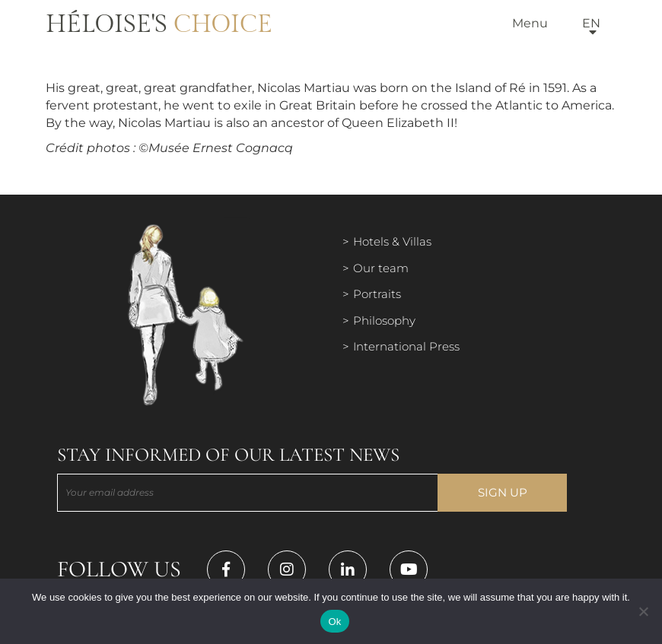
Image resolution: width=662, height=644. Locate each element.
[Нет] (643, 611)
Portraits (377, 294)
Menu (530, 23)
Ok (334, 622)
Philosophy (384, 320)
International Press (406, 346)
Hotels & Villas (392, 241)
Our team (381, 268)
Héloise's (159, 24)
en (591, 23)
